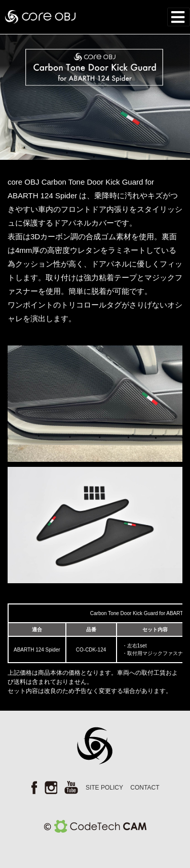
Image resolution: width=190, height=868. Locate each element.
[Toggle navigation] (179, 17)
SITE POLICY (104, 788)
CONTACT (145, 788)
